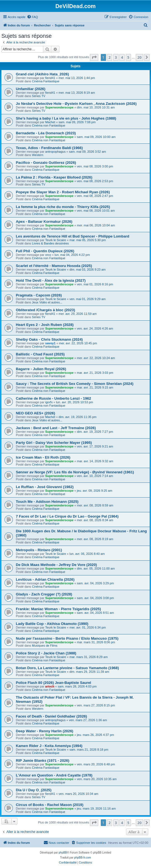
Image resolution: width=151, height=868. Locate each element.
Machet (50, 122)
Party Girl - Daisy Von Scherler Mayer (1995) (54, 443)
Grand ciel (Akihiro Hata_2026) (42, 74)
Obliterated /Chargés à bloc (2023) (45, 310)
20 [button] (139, 57)
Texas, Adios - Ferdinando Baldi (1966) (49, 148)
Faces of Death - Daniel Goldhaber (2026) (51, 716)
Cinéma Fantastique (46, 81)
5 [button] (128, 57)
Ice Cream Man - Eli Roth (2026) (43, 457)
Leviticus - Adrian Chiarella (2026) (45, 579)
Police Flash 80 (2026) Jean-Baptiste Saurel (53, 683)
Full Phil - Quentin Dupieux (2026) (45, 251)
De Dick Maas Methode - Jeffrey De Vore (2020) (56, 565)
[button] (94, 57)
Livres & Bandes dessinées (50, 243)
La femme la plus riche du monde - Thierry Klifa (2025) (63, 207)
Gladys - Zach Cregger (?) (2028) (44, 594)
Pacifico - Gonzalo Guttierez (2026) (46, 163)
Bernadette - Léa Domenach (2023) (46, 133)
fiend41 (50, 78)
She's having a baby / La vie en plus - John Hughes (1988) (66, 118)
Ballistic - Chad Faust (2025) (40, 354)
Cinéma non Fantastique (49, 125)
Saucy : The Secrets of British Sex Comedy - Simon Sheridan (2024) (75, 384)
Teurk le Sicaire (56, 240)
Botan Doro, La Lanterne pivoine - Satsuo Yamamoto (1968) (67, 668)
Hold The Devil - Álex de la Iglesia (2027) (51, 280)
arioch (50, 686)
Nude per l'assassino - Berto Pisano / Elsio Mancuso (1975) (67, 638)
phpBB (63, 853)
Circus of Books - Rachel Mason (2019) (50, 805)
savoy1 (50, 343)
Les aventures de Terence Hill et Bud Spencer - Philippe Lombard (73, 236)
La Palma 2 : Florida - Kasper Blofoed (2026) (54, 177)
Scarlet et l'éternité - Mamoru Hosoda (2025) (54, 266)
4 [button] (122, 57)
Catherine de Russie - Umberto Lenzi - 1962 (53, 398)
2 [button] (110, 57)
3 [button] (116, 57)
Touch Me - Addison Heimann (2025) (47, 502)
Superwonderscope (59, 107)
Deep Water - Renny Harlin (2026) (45, 731)
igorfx (49, 402)
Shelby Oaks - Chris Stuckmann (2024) (49, 339)
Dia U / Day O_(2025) (34, 790)
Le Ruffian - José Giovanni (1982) (45, 487)
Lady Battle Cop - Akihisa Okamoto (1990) (52, 624)
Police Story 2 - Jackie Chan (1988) (46, 653)
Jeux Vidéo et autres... (47, 302)
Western (38, 155)
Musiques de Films (45, 646)
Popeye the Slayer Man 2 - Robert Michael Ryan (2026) (63, 192)
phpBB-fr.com (83, 858)
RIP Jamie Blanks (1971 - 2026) (43, 761)
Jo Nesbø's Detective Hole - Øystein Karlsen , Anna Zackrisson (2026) (76, 104)
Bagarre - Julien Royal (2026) (41, 369)
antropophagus (55, 152)
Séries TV (39, 96)
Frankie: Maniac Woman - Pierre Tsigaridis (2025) (58, 609)
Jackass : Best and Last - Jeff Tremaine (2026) (56, 428)
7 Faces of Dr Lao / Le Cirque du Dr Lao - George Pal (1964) (67, 516)
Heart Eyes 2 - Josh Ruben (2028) (45, 325)
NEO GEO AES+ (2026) (35, 413)
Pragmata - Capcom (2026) (39, 295)
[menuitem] (32, 17)
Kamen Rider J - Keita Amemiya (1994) (49, 746)
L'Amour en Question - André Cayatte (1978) (54, 775)
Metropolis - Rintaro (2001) (39, 550)
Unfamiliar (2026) (31, 89)
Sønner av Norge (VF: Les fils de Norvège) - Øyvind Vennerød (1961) (75, 472)
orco (48, 255)
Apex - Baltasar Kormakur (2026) (44, 222)
